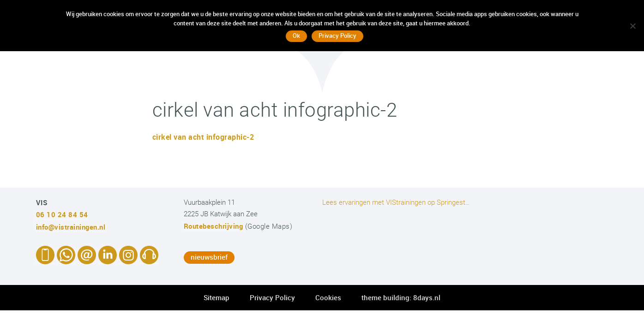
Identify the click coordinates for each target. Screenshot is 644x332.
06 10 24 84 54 (62, 214)
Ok (296, 36)
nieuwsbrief (209, 257)
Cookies (328, 297)
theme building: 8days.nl (401, 297)
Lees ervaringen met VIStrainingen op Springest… (396, 202)
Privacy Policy (272, 297)
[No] (632, 26)
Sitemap (217, 297)
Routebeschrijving (214, 226)
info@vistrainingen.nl (71, 227)
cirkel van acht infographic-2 (203, 137)
